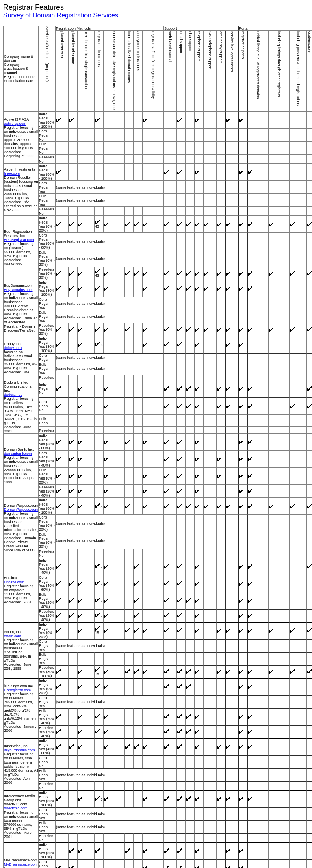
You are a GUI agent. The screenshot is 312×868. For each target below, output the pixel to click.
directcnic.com (16, 614)
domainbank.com (18, 354)
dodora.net (13, 315)
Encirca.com (14, 444)
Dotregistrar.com (17, 530)
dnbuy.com (13, 285)
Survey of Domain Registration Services (61, 15)
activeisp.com (15, 128)
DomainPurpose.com (21, 398)
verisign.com (14, 840)
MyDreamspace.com (21, 655)
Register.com (15, 729)
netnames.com (16, 691)
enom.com (13, 490)
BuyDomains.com (18, 247)
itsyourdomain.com (19, 574)
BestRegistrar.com (19, 207)
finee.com (12, 167)
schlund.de (13, 769)
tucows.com (14, 805)
